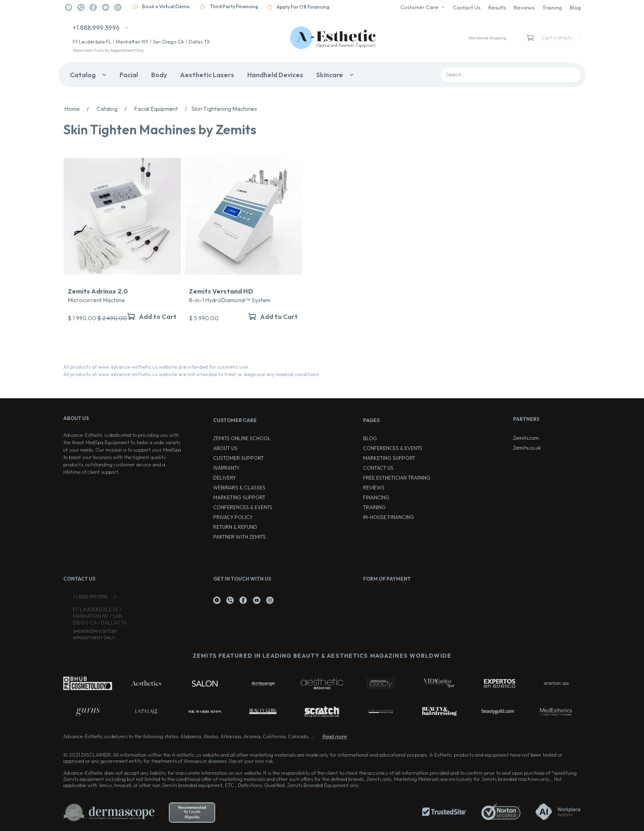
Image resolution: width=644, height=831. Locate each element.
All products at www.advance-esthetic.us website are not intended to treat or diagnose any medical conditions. (192, 374)
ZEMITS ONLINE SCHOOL (242, 438)
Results (497, 7)
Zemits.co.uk (527, 448)
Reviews (524, 7)
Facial (129, 75)
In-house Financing (389, 517)
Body (159, 75)
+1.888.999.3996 (96, 28)
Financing (376, 497)
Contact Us (467, 7)
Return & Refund (235, 527)
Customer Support (238, 458)
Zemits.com (526, 438)
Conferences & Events (243, 507)
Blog (575, 7)
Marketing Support (239, 497)
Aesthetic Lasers (207, 75)
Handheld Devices (275, 75)
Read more (335, 736)
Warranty (226, 468)
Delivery (224, 478)
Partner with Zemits (239, 537)
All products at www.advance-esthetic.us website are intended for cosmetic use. (156, 367)
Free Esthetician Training (397, 478)
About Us (225, 448)
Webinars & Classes (239, 488)
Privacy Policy (233, 517)
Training (552, 7)
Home (79, 109)
